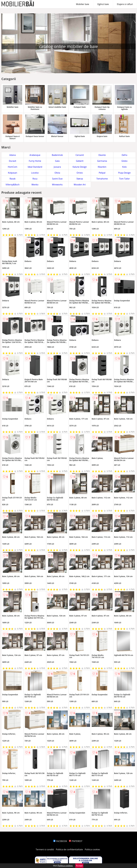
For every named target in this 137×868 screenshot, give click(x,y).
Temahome (102, 179)
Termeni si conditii (45, 849)
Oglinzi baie (103, 4)
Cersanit (80, 155)
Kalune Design (80, 167)
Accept (79, 866)
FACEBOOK (60, 841)
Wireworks (57, 185)
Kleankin (102, 167)
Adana (13, 155)
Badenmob (57, 155)
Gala (57, 161)
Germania (102, 161)
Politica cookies (92, 849)
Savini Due (57, 179)
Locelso (35, 173)
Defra (124, 155)
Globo (124, 161)
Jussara (57, 167)
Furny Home (35, 161)
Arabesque (35, 155)
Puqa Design (124, 173)
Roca (35, 179)
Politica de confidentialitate (69, 849)
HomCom (13, 167)
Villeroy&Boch (13, 185)
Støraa (80, 179)
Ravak (13, 179)
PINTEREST (76, 841)
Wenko (35, 185)
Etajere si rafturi (125, 4)
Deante (102, 155)
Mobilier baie (82, 4)
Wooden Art (80, 185)
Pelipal (102, 173)
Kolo (124, 167)
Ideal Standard (35, 167)
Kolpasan (13, 173)
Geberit (80, 161)
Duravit (13, 161)
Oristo (80, 173)
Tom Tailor (124, 179)
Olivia (57, 173)
